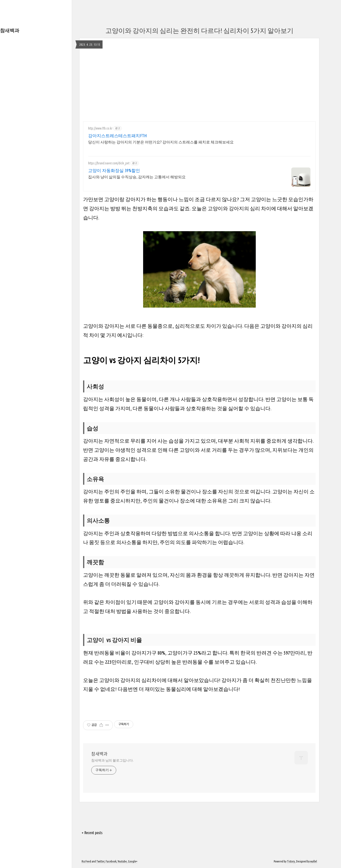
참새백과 (10, 30)
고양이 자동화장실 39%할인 (114, 170)
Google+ (133, 861)
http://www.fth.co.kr (100, 128)
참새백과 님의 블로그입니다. (112, 760)
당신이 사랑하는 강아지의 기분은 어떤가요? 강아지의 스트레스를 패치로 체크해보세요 (161, 142)
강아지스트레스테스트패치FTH (117, 136)
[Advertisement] (199, 84)
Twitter (100, 861)
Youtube (122, 861)
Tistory (291, 861)
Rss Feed (86, 861)
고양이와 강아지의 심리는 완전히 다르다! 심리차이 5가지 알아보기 (199, 31)
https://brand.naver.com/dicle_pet (109, 163)
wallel (314, 861)
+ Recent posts (92, 833)
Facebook (111, 861)
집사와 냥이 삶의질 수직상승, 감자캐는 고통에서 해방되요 (137, 177)
